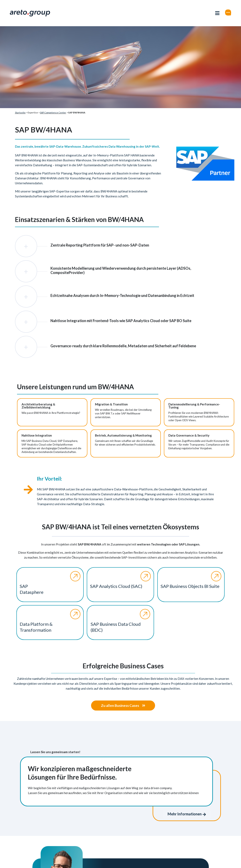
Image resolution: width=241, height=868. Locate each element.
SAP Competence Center (53, 113)
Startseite (20, 113)
